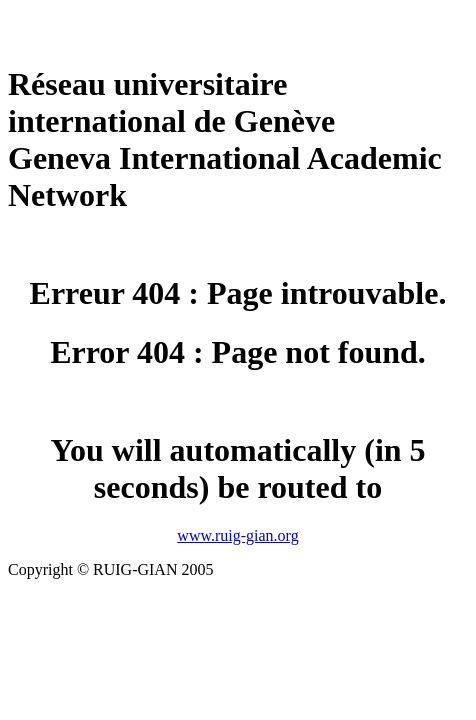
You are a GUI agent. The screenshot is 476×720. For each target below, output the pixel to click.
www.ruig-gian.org (237, 535)
